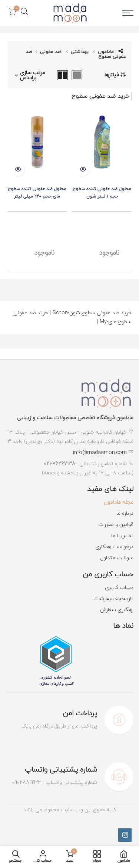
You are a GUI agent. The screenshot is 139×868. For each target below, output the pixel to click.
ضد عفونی (51, 52)
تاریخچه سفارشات (113, 598)
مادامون (106, 52)
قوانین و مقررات (116, 524)
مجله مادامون (119, 502)
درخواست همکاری (114, 546)
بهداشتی (80, 52)
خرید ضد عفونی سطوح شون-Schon (91, 313)
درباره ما (125, 513)
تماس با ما (122, 535)
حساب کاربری (119, 587)
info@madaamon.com (100, 452)
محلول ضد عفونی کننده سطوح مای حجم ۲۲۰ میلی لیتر (37, 193)
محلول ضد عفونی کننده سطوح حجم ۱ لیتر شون (102, 193)
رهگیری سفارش (117, 609)
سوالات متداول (117, 558)
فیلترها (115, 75)
